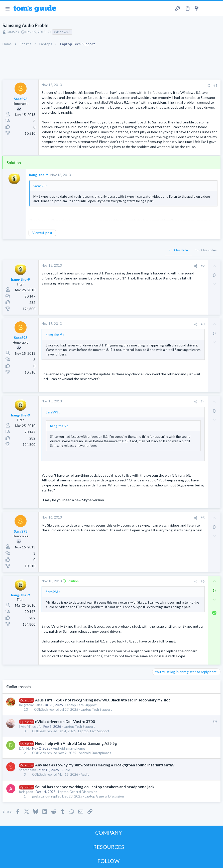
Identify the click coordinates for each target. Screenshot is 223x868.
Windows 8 (62, 32)
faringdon (26, 792)
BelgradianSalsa (31, 705)
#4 (203, 402)
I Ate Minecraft (30, 727)
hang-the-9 (38, 175)
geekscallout (41, 796)
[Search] (216, 9)
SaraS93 (13, 32)
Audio (66, 770)
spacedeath (28, 770)
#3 (203, 324)
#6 (203, 581)
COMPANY (109, 833)
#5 (203, 518)
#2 (203, 266)
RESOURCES (109, 847)
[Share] (208, 85)
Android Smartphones (69, 748)
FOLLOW (108, 861)
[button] (7, 9)
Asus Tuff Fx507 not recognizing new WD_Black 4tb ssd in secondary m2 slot (103, 700)
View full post (42, 233)
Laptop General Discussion (78, 792)
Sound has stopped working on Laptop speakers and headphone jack (95, 787)
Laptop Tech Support (81, 705)
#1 (215, 85)
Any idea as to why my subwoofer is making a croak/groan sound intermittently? (105, 765)
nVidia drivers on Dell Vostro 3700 (65, 721)
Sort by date (178, 250)
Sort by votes (206, 250)
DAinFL (24, 748)
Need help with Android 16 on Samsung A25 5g (76, 743)
